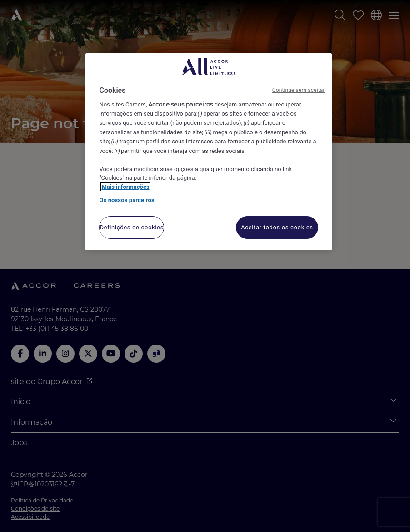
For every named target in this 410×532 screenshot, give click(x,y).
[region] (208, 152)
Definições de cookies (132, 227)
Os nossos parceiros (127, 200)
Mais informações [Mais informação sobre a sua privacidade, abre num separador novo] (125, 187)
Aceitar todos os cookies (277, 227)
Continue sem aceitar (299, 90)
